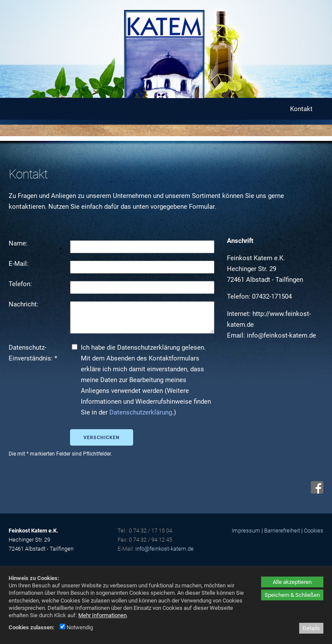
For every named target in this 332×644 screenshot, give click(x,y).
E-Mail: (19, 264)
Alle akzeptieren (292, 582)
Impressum (246, 531)
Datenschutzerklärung (141, 412)
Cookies (314, 531)
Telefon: (21, 284)
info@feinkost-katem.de (164, 549)
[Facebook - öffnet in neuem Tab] (316, 491)
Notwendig (76, 627)
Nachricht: (24, 304)
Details (311, 628)
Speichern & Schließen (292, 595)
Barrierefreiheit (282, 531)
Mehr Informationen (102, 615)
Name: (19, 243)
